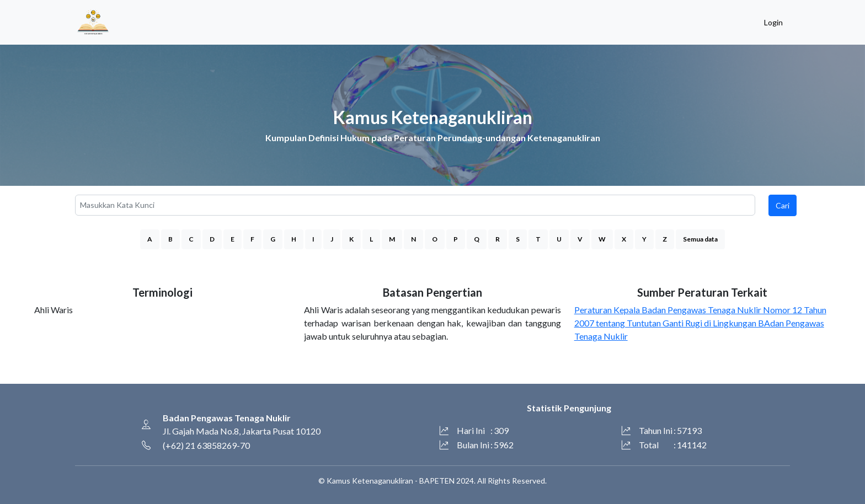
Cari (783, 205)
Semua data (700, 239)
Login (773, 22)
